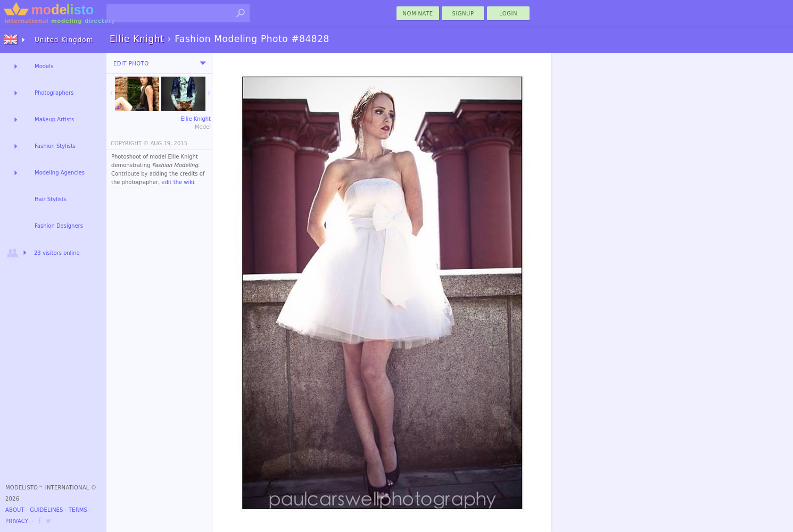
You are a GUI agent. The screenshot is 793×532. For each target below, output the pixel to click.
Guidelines (47, 510)
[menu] (203, 63)
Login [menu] (508, 14)
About (15, 510)
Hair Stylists (51, 199)
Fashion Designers (59, 226)
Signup (463, 14)
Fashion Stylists (55, 146)
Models (44, 66)
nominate (418, 14)
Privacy (17, 521)
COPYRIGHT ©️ (130, 143)
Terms (78, 510)
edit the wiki (178, 182)
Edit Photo (131, 64)
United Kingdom (64, 40)
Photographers (54, 93)
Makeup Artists (54, 119)
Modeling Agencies (60, 173)
